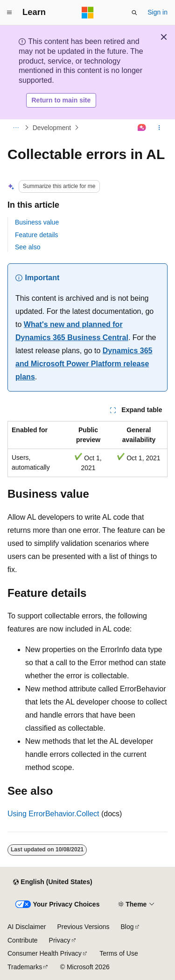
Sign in (157, 12)
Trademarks (25, 967)
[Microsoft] (88, 13)
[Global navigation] (9, 13)
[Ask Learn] (142, 128)
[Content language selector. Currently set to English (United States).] (52, 882)
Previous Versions (83, 927)
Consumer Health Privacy (45, 953)
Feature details (37, 235)
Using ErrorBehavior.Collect (53, 814)
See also (28, 247)
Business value (37, 222)
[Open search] (134, 13)
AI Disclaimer (27, 927)
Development (52, 128)
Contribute (23, 940)
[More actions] (159, 128)
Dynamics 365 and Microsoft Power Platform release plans (84, 364)
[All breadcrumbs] (16, 128)
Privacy (60, 940)
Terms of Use (119, 953)
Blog (127, 927)
